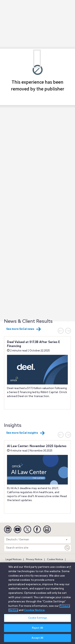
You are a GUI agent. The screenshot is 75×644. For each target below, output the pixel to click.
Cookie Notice (55, 560)
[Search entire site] (34, 548)
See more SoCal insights (25, 433)
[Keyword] (67, 548)
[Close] (70, 568)
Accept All (37, 638)
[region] (37, 603)
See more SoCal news (24, 329)
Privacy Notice (34, 560)
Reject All (37, 628)
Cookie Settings (38, 618)
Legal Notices (13, 560)
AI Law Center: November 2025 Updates (37, 446)
